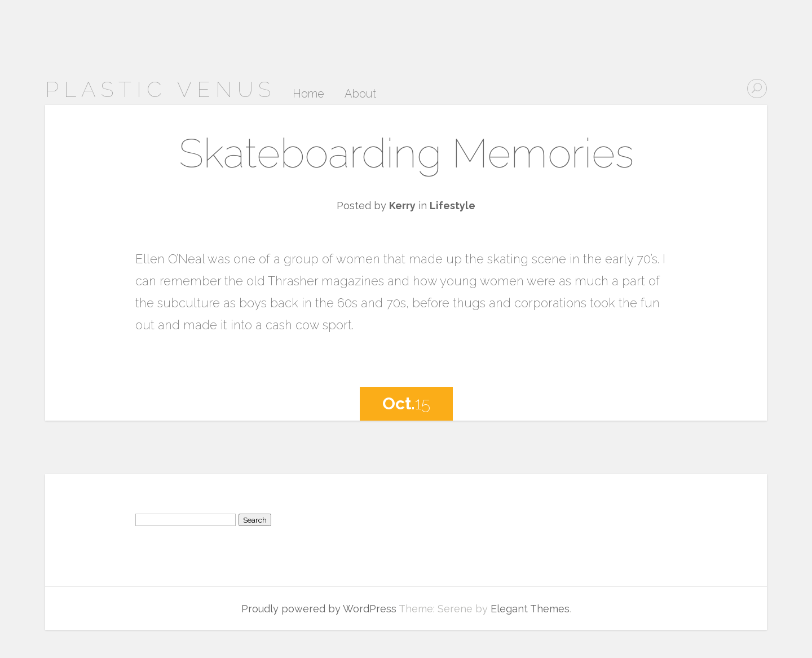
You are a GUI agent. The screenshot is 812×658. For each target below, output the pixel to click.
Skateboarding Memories (406, 153)
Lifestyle (453, 206)
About (360, 94)
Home (308, 94)
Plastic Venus (160, 89)
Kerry (402, 206)
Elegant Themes (530, 609)
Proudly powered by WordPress (319, 609)
